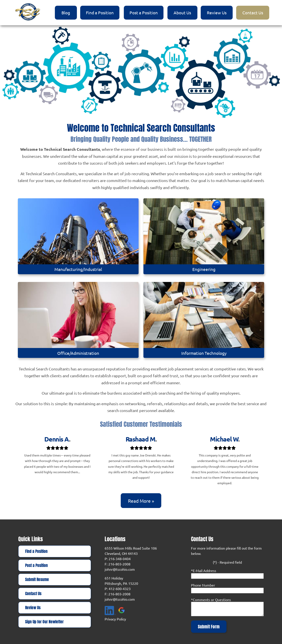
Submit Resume (37, 580)
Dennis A (57, 439)
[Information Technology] (204, 320)
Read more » (141, 501)
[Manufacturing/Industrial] (78, 236)
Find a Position (100, 13)
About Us (182, 13)
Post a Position (144, 13)
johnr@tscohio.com (120, 569)
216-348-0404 (120, 559)
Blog (66, 13)
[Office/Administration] (78, 320)
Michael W (224, 439)
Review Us (217, 13)
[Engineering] (204, 236)
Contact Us (253, 13)
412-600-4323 (120, 589)
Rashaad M (140, 439)
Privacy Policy (115, 619)
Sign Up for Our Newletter (44, 622)
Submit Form (209, 627)
